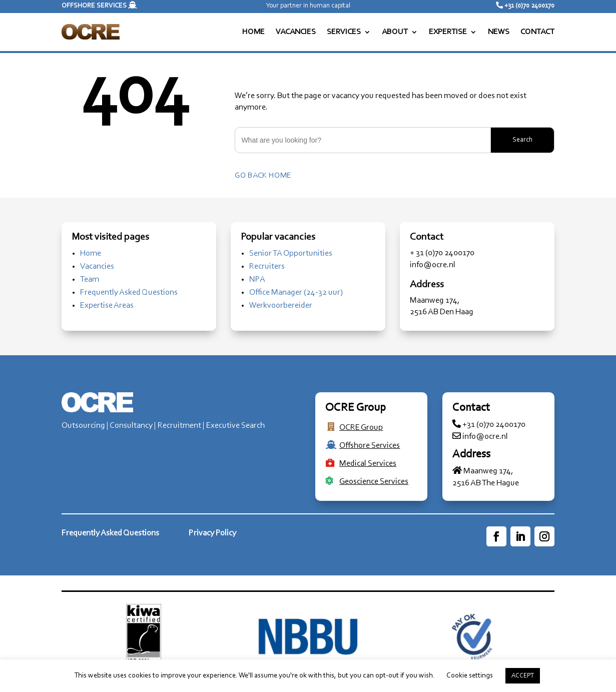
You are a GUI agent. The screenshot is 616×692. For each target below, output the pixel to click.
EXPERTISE (448, 32)
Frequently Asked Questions (129, 292)
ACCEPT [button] (523, 676)
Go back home (263, 176)
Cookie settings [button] (470, 676)
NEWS (499, 32)
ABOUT (395, 32)
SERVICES (344, 32)
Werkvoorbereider (281, 305)
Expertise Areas (107, 305)
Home (91, 253)
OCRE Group (361, 428)
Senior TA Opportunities (291, 253)
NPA (257, 279)
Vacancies (97, 266)
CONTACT (537, 32)
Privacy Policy (212, 533)
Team (90, 279)
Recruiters (267, 266)
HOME (253, 32)
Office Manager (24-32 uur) (296, 292)
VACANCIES (296, 32)
